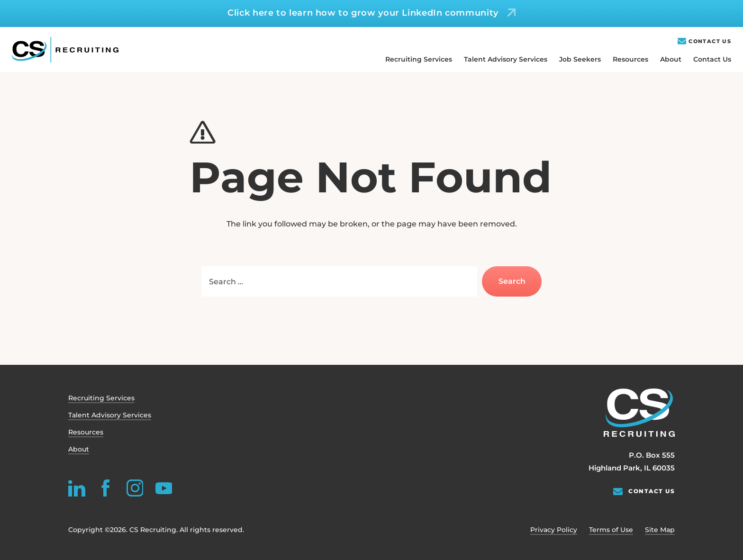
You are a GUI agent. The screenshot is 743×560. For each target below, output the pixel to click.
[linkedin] (77, 488)
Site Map (660, 530)
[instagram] (135, 488)
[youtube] (163, 488)
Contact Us (710, 41)
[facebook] (106, 488)
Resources (630, 59)
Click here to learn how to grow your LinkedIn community (363, 13)
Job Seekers (580, 59)
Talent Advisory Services (506, 59)
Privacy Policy (554, 530)
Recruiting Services (419, 59)
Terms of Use (611, 530)
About (671, 59)
